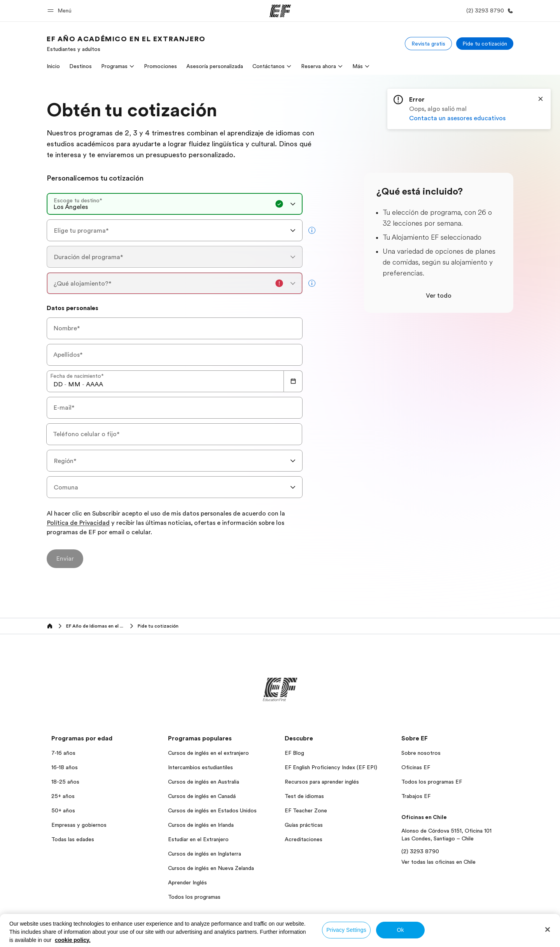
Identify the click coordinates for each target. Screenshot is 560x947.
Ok (400, 930)
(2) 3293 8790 (420, 851)
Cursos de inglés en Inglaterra (205, 854)
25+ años (63, 796)
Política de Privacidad (78, 523)
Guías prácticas (304, 825)
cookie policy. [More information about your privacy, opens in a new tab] (73, 940)
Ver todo (439, 296)
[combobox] (175, 204)
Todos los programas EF (432, 782)
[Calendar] (293, 381)
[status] (469, 109)
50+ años (63, 810)
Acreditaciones (304, 839)
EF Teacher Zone (306, 810)
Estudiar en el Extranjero (198, 839)
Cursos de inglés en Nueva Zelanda (211, 868)
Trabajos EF (416, 796)
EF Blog (294, 753)
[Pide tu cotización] (485, 44)
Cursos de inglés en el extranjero (208, 753)
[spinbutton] (58, 384)
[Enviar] (65, 559)
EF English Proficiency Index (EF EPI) (331, 767)
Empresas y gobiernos (79, 825)
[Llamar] (488, 11)
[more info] (312, 230)
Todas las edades (73, 839)
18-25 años (65, 782)
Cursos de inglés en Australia (204, 782)
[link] (126, 44)
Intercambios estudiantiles (200, 767)
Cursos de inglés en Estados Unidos (212, 810)
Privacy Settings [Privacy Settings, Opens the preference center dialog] (346, 930)
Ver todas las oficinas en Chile (438, 862)
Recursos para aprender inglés (322, 782)
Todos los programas (194, 897)
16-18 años (65, 767)
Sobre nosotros (421, 753)
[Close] (541, 99)
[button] (61, 11)
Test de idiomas (304, 796)
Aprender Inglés (187, 882)
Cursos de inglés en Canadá (202, 796)
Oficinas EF (416, 767)
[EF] (280, 11)
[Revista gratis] (428, 44)
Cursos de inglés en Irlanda (201, 825)
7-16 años (63, 753)
